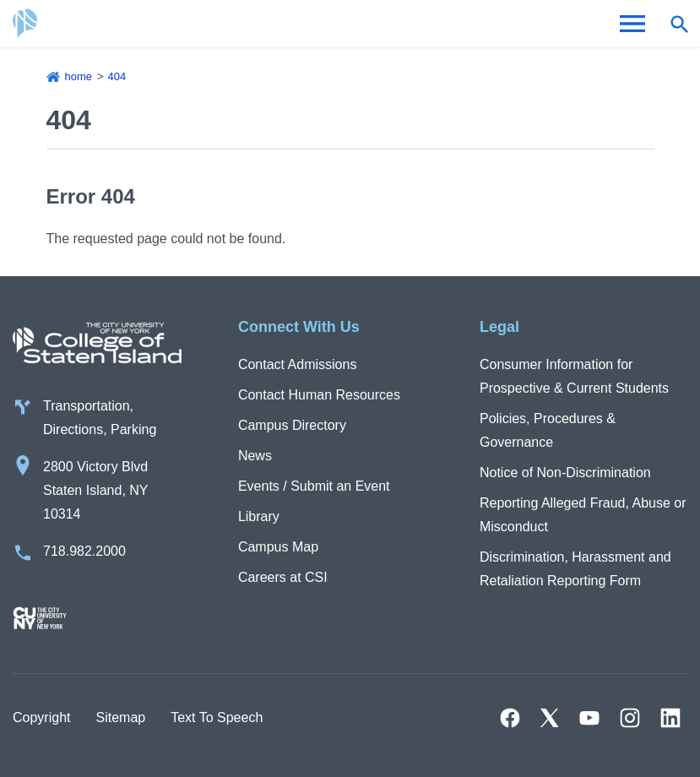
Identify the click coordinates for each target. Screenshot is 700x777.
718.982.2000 (84, 551)
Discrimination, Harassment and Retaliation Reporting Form (575, 569)
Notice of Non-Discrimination (565, 473)
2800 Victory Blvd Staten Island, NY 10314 (96, 490)
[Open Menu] (632, 24)
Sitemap (120, 717)
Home (79, 76)
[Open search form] (679, 24)
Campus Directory (292, 425)
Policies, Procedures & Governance (548, 430)
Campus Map (278, 547)
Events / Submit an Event (314, 486)
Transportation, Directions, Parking (100, 418)
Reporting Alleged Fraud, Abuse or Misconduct (583, 515)
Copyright (41, 717)
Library (259, 516)
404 (117, 76)
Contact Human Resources (319, 395)
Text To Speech (217, 717)
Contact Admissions (298, 364)
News (255, 456)
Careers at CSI (283, 577)
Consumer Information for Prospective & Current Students (574, 376)
